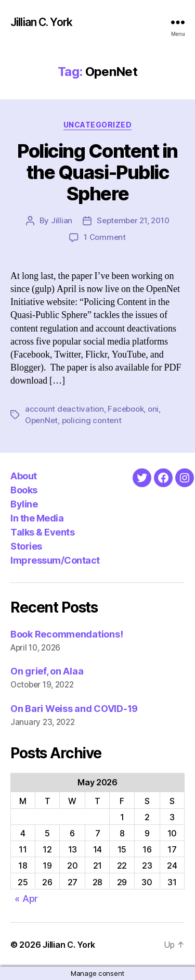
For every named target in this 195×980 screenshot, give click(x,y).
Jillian (62, 220)
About (24, 476)
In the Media (37, 518)
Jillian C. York (41, 22)
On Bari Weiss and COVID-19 (74, 709)
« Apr (26, 899)
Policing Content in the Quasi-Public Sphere (97, 172)
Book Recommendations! (67, 634)
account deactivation (64, 409)
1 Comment (105, 237)
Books (24, 490)
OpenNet (41, 420)
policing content (92, 420)
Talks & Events (42, 532)
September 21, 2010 (133, 220)
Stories (26, 546)
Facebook (126, 409)
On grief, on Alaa (47, 671)
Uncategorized (98, 125)
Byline (24, 504)
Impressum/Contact (55, 560)
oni (153, 409)
